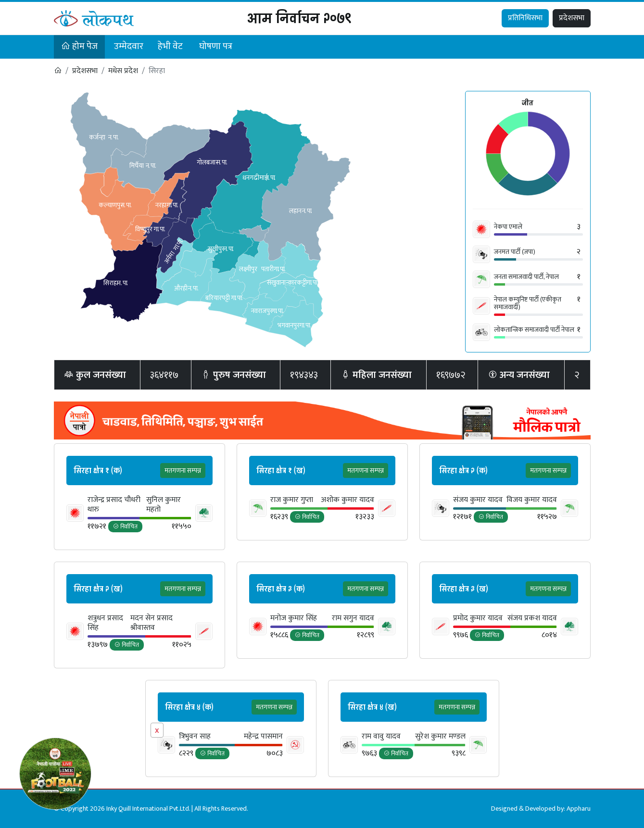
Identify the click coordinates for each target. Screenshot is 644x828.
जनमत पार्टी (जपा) (515, 252)
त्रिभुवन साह (195, 737)
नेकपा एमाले (508, 227)
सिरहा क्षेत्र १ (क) (98, 471)
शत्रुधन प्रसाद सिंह (105, 623)
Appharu (579, 809)
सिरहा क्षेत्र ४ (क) (189, 707)
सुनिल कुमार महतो (164, 505)
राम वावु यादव (381, 737)
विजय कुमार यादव (532, 500)
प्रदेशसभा (572, 18)
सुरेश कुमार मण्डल (440, 737)
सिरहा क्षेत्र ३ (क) (281, 589)
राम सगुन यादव (353, 618)
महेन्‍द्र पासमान (263, 737)
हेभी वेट (170, 46)
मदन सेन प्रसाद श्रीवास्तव (152, 623)
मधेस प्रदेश (123, 71)
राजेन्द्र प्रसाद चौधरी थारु (114, 505)
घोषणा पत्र (216, 46)
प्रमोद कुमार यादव (478, 618)
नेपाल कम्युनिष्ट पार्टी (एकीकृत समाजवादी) (528, 303)
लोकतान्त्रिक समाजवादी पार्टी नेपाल (534, 330)
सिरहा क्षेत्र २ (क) (463, 471)
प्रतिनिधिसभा (525, 18)
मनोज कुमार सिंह (294, 618)
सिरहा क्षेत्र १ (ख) (281, 471)
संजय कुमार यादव (478, 500)
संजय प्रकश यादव (532, 618)
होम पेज (79, 46)
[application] (528, 154)
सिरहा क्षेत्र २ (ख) (98, 589)
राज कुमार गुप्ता (292, 500)
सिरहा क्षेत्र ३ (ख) (464, 589)
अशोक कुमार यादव (347, 500)
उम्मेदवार (129, 46)
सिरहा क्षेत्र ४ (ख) (372, 707)
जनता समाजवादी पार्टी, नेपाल (526, 277)
